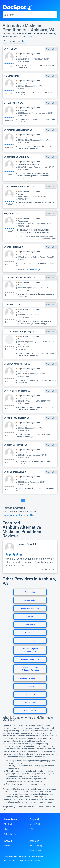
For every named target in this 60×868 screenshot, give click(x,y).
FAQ (32, 829)
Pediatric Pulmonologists (30, 678)
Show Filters (17, 42)
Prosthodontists (30, 694)
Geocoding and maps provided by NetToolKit (24, 856)
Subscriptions (10, 834)
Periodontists (30, 686)
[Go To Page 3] (37, 501)
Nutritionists (30, 633)
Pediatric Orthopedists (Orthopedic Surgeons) (30, 669)
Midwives (30, 616)
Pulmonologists (30, 711)
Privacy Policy (36, 845)
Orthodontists (30, 641)
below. (30, 37)
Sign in (7, 845)
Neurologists (30, 624)
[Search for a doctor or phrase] (30, 15)
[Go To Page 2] (30, 501)
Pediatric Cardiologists (30, 659)
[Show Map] (5, 41)
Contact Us (35, 824)
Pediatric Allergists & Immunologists (30, 650)
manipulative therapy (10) (18, 515)
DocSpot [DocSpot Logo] (17, 7)
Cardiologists (30, 592)
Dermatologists (30, 600)
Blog (6, 829)
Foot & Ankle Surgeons (30, 608)
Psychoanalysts (30, 702)
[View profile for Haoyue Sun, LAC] (30, 557)
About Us (8, 824)
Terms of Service (37, 851)
